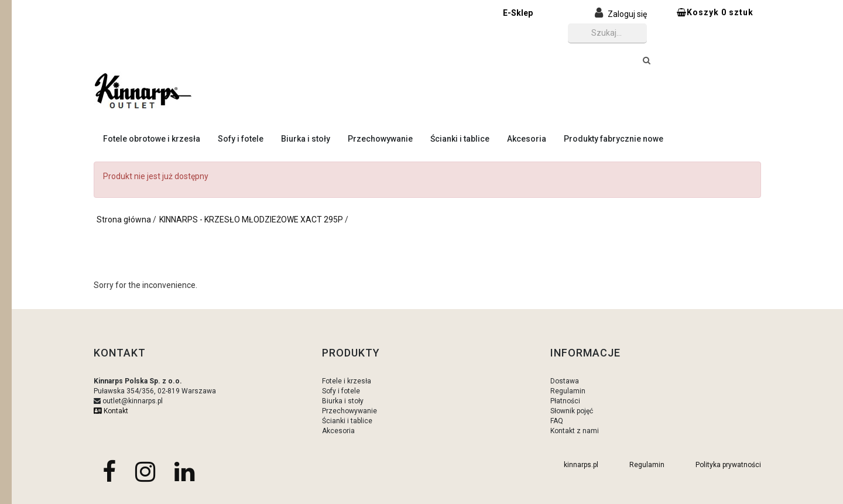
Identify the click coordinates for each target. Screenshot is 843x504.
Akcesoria (527, 139)
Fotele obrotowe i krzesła (152, 139)
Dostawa (565, 381)
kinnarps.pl (581, 465)
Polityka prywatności (728, 465)
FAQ (557, 421)
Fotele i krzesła (347, 381)
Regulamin (568, 391)
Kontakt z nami (575, 431)
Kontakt (111, 411)
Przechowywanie (380, 139)
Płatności (565, 401)
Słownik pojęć (572, 411)
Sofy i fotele (241, 139)
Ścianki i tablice (460, 139)
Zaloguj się (627, 14)
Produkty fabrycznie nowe (614, 139)
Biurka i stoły (306, 139)
